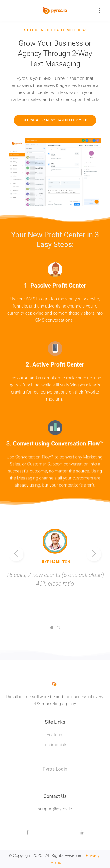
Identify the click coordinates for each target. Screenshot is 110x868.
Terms (55, 862)
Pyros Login (55, 769)
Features (55, 735)
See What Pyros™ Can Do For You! (55, 120)
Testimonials (55, 745)
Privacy (93, 855)
